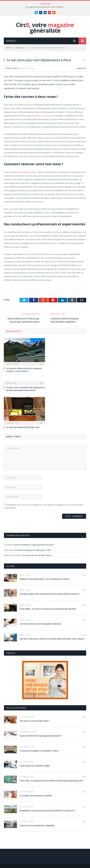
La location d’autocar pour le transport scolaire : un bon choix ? (24, 370)
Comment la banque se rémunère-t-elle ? (33, 550)
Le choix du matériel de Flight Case (23, 427)
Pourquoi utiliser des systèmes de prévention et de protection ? (50, 594)
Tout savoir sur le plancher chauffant (37, 825)
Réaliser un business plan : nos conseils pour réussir (45, 579)
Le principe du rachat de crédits (35, 766)
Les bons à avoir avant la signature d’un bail (40, 624)
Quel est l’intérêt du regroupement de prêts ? (34, 545)
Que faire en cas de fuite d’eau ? (37, 555)
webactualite (13, 68)
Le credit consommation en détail (36, 796)
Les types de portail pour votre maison (44, 7)
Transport (81, 68)
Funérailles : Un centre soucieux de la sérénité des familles (48, 609)
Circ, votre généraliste (45, 28)
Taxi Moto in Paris (28, 172)
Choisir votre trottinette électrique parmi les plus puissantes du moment (25, 389)
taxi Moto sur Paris (40, 116)
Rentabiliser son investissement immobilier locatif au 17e (47, 810)
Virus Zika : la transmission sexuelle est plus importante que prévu (51, 781)
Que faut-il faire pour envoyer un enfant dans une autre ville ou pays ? (52, 639)
